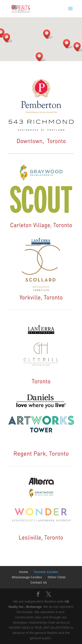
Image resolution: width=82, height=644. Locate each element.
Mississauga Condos (27, 577)
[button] (68, 44)
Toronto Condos (46, 572)
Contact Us (39, 582)
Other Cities (57, 577)
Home (24, 572)
